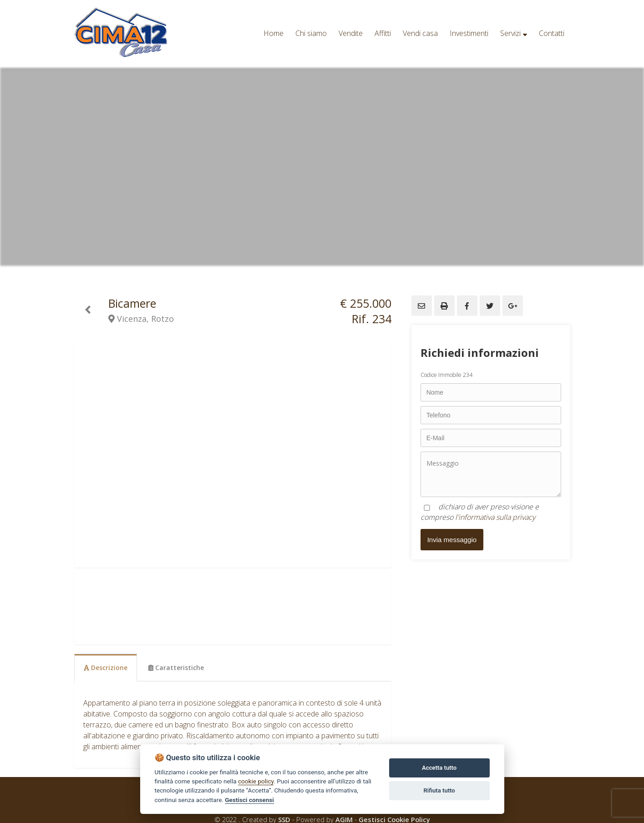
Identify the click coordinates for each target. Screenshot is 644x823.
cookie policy (256, 781)
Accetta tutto (439, 768)
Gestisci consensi (249, 800)
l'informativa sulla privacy (495, 517)
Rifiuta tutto (439, 790)
